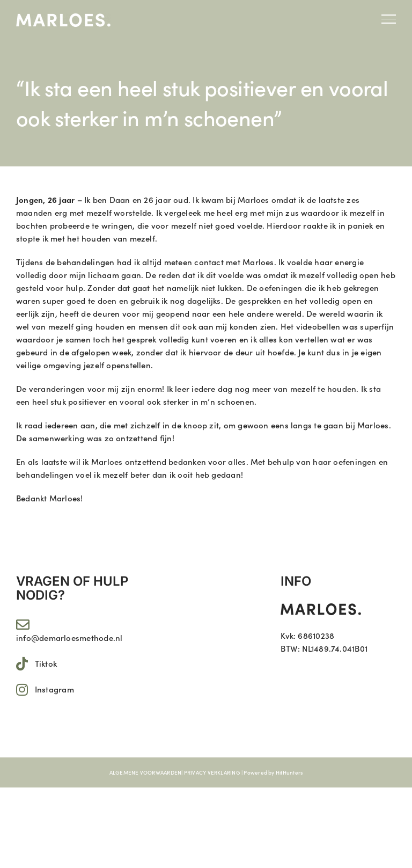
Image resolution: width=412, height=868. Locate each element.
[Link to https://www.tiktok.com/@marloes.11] (22, 664)
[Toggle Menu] (389, 19)
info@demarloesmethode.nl (69, 637)
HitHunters (289, 772)
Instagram (54, 689)
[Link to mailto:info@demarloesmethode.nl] (23, 625)
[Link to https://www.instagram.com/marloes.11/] (22, 690)
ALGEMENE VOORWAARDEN (146, 772)
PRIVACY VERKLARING (212, 772)
